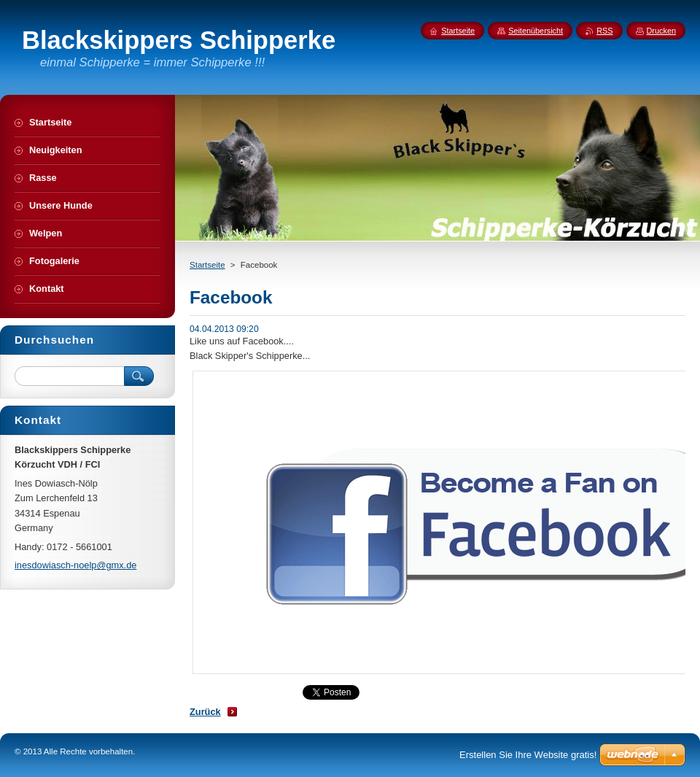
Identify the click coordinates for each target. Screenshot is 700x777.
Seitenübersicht (536, 31)
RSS (604, 31)
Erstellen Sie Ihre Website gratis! (528, 755)
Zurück (205, 712)
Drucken (662, 31)
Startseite (207, 265)
